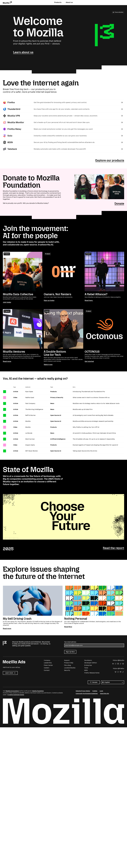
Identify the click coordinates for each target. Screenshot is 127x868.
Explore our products (110, 160)
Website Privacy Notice (83, 691)
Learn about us (23, 52)
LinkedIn (118, 664)
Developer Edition (91, 663)
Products (58, 2)
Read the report (114, 548)
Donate (119, 204)
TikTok (121, 664)
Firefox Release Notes (92, 673)
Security (67, 670)
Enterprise (88, 665)
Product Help (69, 663)
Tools (86, 668)
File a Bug (67, 665)
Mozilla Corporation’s (12, 691)
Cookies (95, 691)
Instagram (116, 664)
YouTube (121, 672)
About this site (104, 694)
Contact (47, 670)
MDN (86, 670)
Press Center (48, 665)
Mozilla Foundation (38, 691)
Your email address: (70, 642)
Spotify (123, 664)
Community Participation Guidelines (87, 694)
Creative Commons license (16, 695)
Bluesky (113, 664)
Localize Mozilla (70, 668)
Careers (47, 668)
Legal (101, 691)
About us (69, 2)
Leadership (48, 663)
